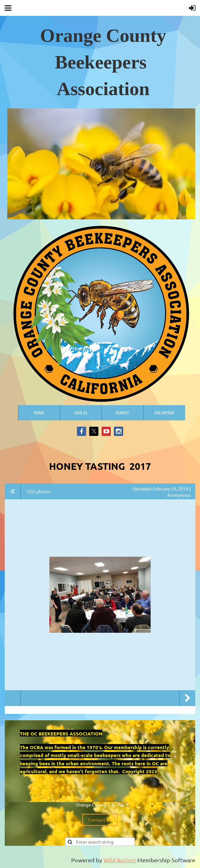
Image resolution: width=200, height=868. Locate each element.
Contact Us (100, 820)
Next (187, 698)
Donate (122, 412)
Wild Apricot (120, 860)
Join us (81, 412)
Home (39, 412)
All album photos (13, 491)
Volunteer (164, 412)
